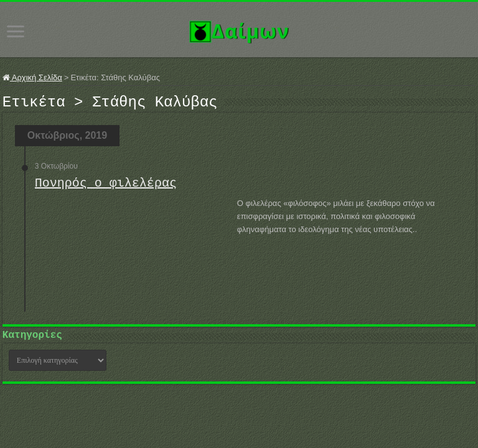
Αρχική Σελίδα (32, 77)
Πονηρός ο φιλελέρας (106, 187)
